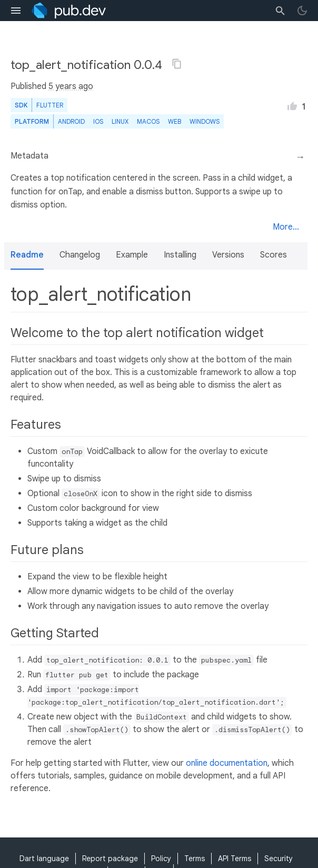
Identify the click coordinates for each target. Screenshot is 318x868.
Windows (205, 121)
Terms (195, 859)
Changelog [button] (80, 255)
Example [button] (132, 255)
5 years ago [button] (71, 86)
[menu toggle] (16, 11)
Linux (120, 121)
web (175, 121)
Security (279, 859)
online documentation (227, 763)
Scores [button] (274, 255)
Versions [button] (228, 255)
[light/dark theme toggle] (302, 11)
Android (71, 121)
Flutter (50, 105)
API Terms (235, 859)
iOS (98, 121)
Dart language (44, 859)
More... (286, 227)
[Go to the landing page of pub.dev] (69, 11)
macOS (148, 121)
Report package (110, 859)
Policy (161, 859)
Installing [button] (180, 255)
